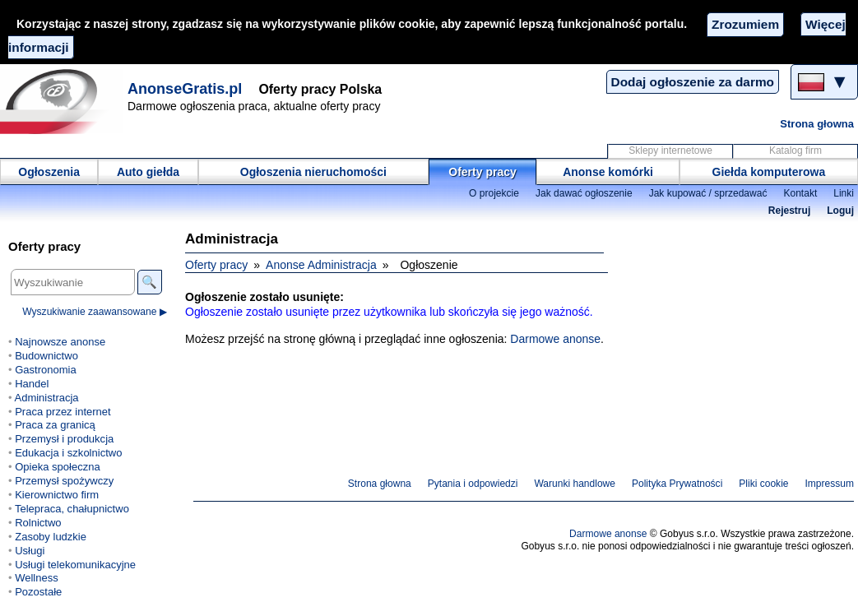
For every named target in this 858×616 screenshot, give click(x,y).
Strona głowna (817, 124)
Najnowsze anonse (60, 342)
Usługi (30, 551)
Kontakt (800, 193)
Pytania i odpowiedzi (473, 484)
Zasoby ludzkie (51, 537)
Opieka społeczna (57, 467)
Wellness (37, 578)
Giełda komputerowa (769, 172)
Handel (32, 384)
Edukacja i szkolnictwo (68, 453)
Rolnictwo (38, 523)
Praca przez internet (63, 412)
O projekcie (494, 193)
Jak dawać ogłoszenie (584, 193)
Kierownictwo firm (57, 495)
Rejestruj (790, 211)
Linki (844, 193)
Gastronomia (46, 370)
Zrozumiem (745, 24)
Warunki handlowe (575, 484)
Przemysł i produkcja (64, 439)
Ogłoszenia (49, 172)
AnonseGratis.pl (185, 89)
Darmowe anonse (555, 339)
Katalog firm (795, 151)
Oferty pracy (482, 172)
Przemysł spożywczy (64, 481)
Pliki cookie (763, 484)
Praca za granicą (55, 425)
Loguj (840, 211)
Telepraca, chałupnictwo (72, 509)
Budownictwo (46, 356)
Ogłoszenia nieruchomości (313, 172)
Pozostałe (38, 592)
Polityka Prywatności (677, 484)
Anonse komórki (608, 172)
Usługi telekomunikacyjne (75, 565)
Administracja (46, 398)
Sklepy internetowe (670, 151)
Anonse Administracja (321, 265)
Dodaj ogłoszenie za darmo (693, 82)
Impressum (830, 484)
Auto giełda (148, 172)
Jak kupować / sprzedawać (708, 193)
